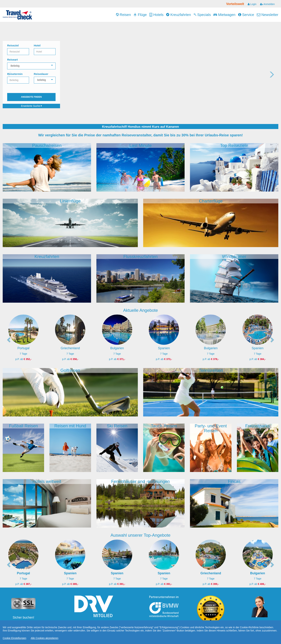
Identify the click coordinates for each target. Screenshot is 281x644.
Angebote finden (31, 97)
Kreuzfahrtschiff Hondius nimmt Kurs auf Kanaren (140, 127)
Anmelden (267, 4)
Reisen (123, 15)
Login (252, 4)
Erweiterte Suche (31, 106)
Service (246, 15)
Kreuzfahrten (178, 15)
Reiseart (12, 60)
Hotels (156, 15)
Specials (202, 15)
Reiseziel (13, 45)
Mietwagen (224, 15)
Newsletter (268, 15)
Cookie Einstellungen (15, 638)
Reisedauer (41, 74)
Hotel (37, 45)
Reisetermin (15, 74)
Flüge (140, 15)
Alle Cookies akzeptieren (45, 638)
